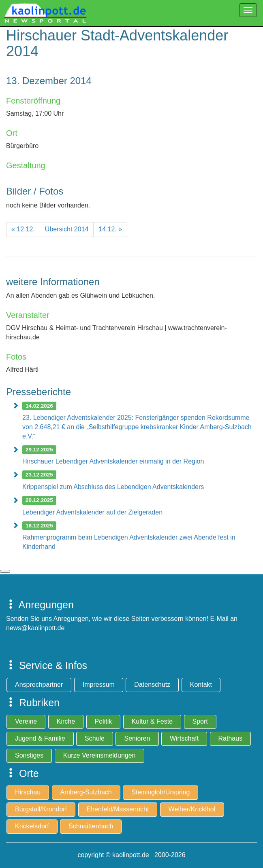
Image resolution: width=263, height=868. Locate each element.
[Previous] (23, 230)
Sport (200, 721)
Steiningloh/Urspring (160, 792)
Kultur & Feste (152, 721)
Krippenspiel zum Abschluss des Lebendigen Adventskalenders (113, 487)
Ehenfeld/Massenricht (118, 809)
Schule (95, 738)
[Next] (110, 230)
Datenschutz (152, 685)
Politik (104, 721)
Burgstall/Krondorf (41, 809)
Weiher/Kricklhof (192, 809)
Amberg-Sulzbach (86, 792)
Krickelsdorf (32, 826)
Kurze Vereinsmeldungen (99, 755)
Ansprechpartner (39, 685)
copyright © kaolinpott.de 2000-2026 (131, 855)
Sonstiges (29, 755)
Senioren (137, 738)
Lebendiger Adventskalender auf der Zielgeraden (92, 512)
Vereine (26, 721)
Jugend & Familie (40, 738)
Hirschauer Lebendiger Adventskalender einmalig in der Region (113, 461)
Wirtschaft (184, 738)
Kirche (66, 721)
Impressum (99, 685)
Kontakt (201, 685)
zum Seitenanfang (5, 572)
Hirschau (28, 792)
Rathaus (231, 738)
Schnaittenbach (91, 826)
